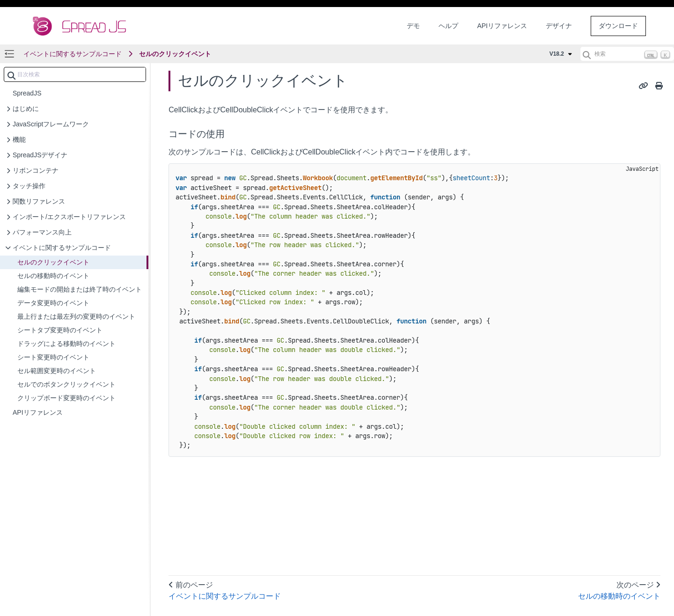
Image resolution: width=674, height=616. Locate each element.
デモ (413, 26)
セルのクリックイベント (175, 54)
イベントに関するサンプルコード (73, 54)
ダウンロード (618, 26)
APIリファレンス (502, 26)
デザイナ (559, 26)
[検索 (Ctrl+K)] (627, 54)
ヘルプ (448, 26)
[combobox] (75, 74)
